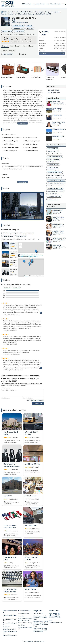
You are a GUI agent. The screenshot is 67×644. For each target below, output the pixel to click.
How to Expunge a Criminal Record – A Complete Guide (41, 618)
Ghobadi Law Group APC (44, 14)
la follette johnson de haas (55, 188)
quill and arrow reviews (54, 178)
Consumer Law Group (56, 131)
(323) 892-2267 (8, 54)
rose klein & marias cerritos (55, 175)
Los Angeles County (43, 12)
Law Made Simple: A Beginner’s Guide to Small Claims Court (56, 226)
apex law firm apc (53, 149)
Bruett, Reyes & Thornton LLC (56, 110)
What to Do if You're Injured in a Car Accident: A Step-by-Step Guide (41, 630)
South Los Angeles (7, 14)
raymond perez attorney (54, 196)
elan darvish (51, 162)
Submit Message (38, 403)
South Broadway (20, 31)
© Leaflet (26, 276)
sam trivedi (22, 625)
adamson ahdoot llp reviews (55, 191)
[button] (31, 262)
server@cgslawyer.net (55, 623)
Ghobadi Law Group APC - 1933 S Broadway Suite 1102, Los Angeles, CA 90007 (32, 256)
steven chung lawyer (53, 159)
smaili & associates (53, 199)
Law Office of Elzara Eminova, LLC (56, 124)
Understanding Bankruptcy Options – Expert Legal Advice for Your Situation (56, 247)
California (32, 12)
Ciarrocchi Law (56, 117)
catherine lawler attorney (10, 616)
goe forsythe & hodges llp (55, 156)
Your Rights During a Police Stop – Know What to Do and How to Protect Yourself (56, 219)
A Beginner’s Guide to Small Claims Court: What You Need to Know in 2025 (56, 233)
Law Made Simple (39, 4)
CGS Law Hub (27, 4)
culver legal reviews (53, 165)
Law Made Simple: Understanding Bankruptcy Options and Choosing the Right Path (56, 212)
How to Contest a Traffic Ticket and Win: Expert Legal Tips (56, 240)
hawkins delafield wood (54, 154)
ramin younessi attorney (10, 635)
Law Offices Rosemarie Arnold (56, 103)
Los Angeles (55, 12)
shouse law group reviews (55, 172)
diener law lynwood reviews (55, 186)
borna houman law (53, 167)
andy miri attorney (52, 151)
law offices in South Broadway (24, 14)
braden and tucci (52, 194)
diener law (6, 627)
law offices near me (54, 4)
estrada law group (23, 621)
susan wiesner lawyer (9, 629)
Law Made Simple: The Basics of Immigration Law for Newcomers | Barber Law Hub (41, 624)
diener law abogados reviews (56, 183)
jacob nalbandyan (52, 170)
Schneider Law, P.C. (56, 138)
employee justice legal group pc (56, 180)
